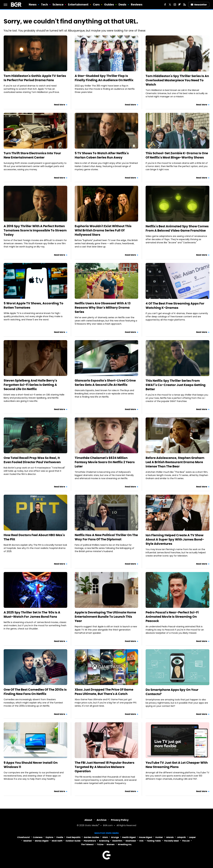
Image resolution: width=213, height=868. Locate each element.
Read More (59, 105)
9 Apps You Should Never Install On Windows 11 (31, 765)
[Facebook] (165, 5)
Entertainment (78, 4)
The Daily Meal (171, 841)
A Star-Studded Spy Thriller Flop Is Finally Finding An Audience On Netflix (104, 78)
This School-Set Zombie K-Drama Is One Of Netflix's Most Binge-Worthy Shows (177, 155)
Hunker (159, 837)
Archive (102, 820)
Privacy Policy (120, 820)
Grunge (115, 837)
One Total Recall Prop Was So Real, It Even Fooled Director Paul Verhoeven (32, 460)
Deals (122, 4)
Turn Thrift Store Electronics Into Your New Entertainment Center (32, 155)
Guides (109, 4)
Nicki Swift (57, 841)
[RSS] (185, 5)
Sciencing (104, 841)
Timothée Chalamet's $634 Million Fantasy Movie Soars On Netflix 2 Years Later (105, 462)
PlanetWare (90, 841)
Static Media (92, 826)
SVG (141, 841)
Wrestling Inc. (125, 844)
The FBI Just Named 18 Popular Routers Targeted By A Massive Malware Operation (105, 767)
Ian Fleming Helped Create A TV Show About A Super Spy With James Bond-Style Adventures (175, 539)
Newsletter (199, 5)
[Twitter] (170, 5)
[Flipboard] (180, 5)
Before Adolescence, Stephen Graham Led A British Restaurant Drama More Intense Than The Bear (175, 462)
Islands (170, 837)
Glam (105, 837)
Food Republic (73, 837)
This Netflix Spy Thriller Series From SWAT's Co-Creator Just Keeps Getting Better (176, 385)
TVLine (100, 844)
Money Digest (42, 841)
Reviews (137, 4)
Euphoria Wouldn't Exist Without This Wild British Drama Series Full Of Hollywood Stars (103, 230)
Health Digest (129, 837)
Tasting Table (154, 841)
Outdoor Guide (73, 841)
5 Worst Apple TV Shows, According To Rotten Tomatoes (33, 305)
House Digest (146, 837)
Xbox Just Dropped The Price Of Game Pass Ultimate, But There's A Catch (104, 692)
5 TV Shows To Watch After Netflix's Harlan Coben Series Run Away (102, 155)
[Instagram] (175, 5)
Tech (45, 4)
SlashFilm (117, 841)
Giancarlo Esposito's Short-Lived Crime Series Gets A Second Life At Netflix (105, 383)
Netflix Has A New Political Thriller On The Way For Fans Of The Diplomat (106, 537)
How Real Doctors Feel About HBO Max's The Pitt (34, 537)
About (88, 820)
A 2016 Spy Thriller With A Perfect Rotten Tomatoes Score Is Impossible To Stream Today (35, 230)
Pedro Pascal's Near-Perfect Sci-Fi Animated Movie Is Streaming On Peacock (172, 617)
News (33, 4)
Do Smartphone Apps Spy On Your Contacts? (172, 692)
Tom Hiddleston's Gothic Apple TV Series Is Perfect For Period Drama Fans (35, 78)
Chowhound (23, 837)
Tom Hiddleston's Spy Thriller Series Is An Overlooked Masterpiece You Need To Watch (177, 80)
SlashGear (131, 841)
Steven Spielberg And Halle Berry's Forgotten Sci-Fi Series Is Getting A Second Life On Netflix (30, 385)
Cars (96, 4)
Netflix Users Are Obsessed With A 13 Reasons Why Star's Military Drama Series (103, 308)
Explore (49, 837)
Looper (192, 837)
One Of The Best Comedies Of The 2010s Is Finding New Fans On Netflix (35, 692)
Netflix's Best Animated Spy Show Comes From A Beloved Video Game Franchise (177, 228)
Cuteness (38, 837)
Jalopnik (181, 837)
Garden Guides (92, 837)
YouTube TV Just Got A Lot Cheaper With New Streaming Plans (177, 765)
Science (58, 4)
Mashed (28, 841)
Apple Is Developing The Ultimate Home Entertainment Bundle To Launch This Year (105, 617)
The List (186, 841)
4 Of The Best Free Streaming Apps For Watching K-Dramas (175, 306)
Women (111, 844)
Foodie (60, 837)
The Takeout (87, 844)
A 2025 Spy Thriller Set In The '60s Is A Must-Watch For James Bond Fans (32, 614)
